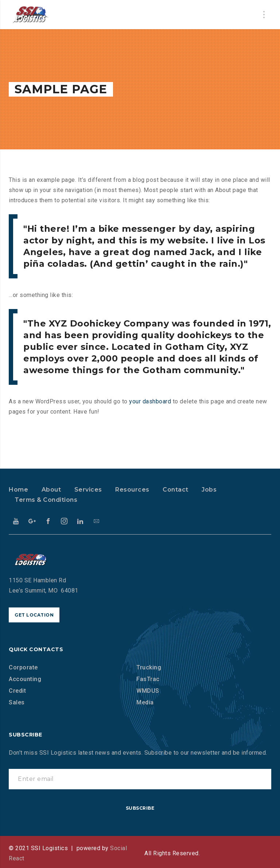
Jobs (209, 490)
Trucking (149, 667)
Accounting (25, 679)
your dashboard (150, 401)
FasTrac (148, 679)
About (51, 490)
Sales (17, 702)
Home (18, 490)
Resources (132, 490)
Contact (176, 490)
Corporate (23, 667)
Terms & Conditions (46, 500)
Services (88, 490)
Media (145, 702)
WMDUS (148, 691)
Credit (17, 691)
